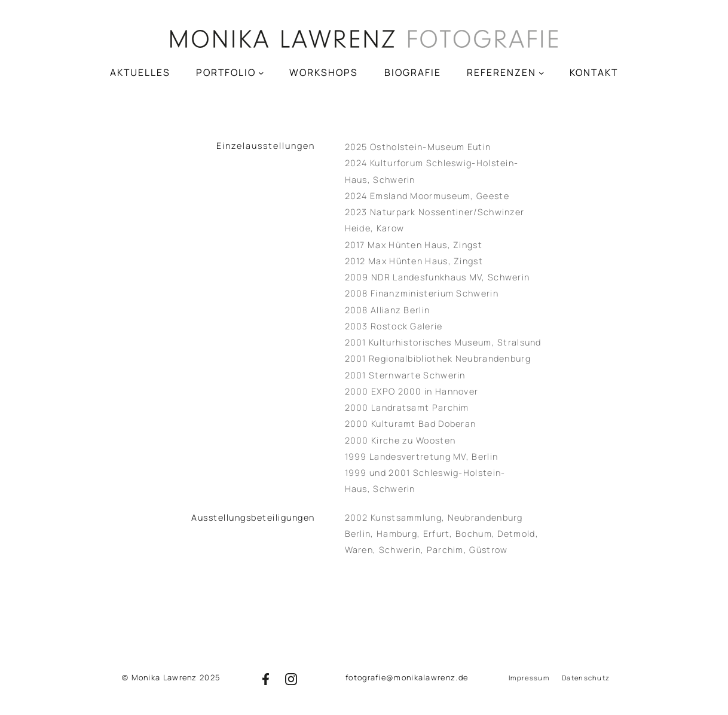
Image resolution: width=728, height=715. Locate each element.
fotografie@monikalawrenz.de (407, 677)
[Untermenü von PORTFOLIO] (261, 72)
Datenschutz (586, 678)
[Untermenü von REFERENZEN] (541, 72)
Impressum (529, 678)
